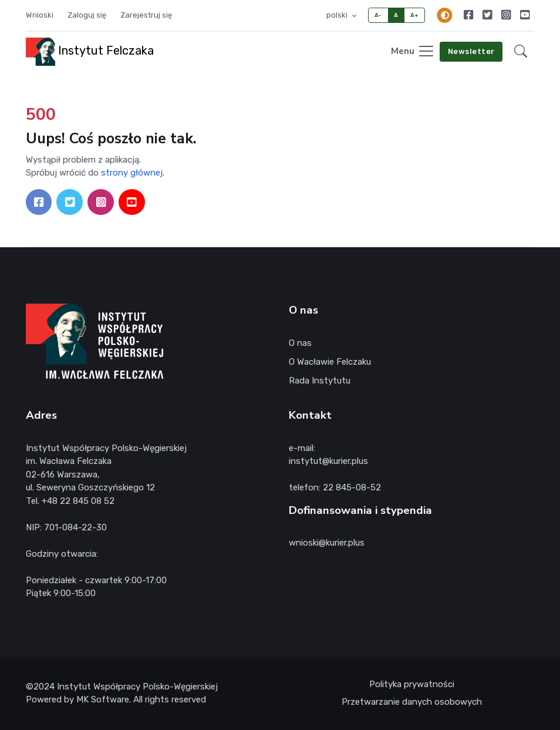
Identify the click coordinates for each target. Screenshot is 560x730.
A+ (415, 15)
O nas (300, 343)
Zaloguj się (87, 15)
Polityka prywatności (412, 684)
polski (338, 15)
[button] (521, 52)
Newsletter (471, 51)
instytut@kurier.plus (328, 461)
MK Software (103, 699)
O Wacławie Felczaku (330, 362)
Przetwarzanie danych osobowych (412, 702)
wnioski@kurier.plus (327, 543)
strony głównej (132, 173)
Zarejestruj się (146, 15)
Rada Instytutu (320, 381)
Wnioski (40, 15)
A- (378, 15)
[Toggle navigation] (413, 52)
